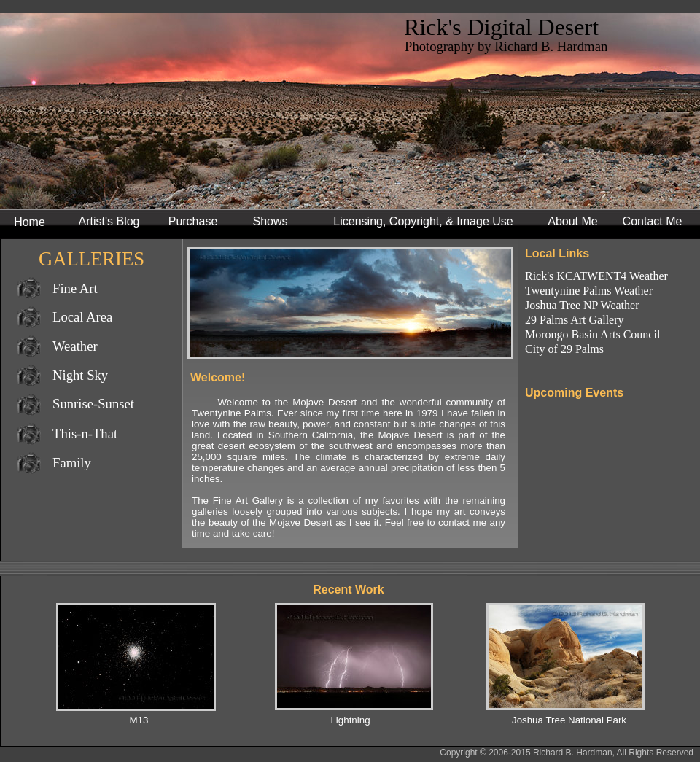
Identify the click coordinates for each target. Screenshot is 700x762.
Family (72, 463)
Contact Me (653, 221)
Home (30, 222)
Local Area (82, 317)
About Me (572, 221)
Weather (75, 346)
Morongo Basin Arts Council (592, 334)
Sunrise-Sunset (93, 404)
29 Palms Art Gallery (575, 320)
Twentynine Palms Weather (589, 291)
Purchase (193, 221)
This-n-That (85, 434)
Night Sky (80, 375)
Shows (270, 221)
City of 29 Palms (564, 349)
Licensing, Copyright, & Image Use (423, 221)
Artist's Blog (109, 221)
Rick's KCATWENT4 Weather (596, 276)
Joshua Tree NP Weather (582, 305)
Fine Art (75, 288)
